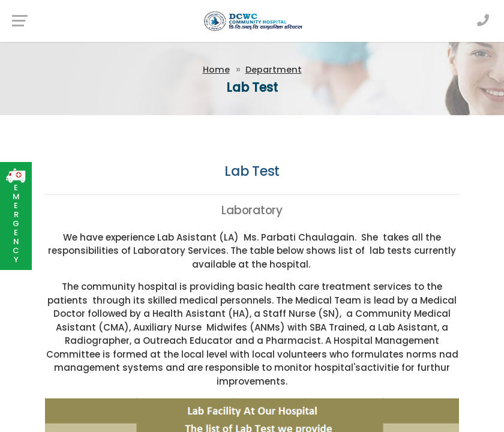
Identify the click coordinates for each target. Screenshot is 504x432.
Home (216, 70)
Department (274, 70)
